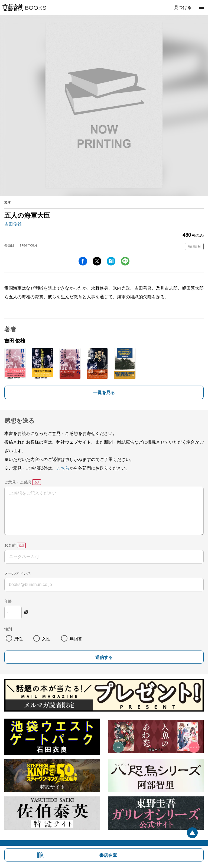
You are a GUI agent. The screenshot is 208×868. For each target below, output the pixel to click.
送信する (104, 657)
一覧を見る (104, 392)
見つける (183, 7)
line (125, 261)
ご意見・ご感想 (18, 482)
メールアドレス (18, 573)
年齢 (8, 601)
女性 (46, 638)
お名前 (10, 545)
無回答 (76, 638)
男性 (18, 638)
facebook (83, 261)
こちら (63, 468)
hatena (111, 261)
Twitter (97, 261)
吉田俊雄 (13, 224)
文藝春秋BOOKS (24, 8)
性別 (8, 629)
